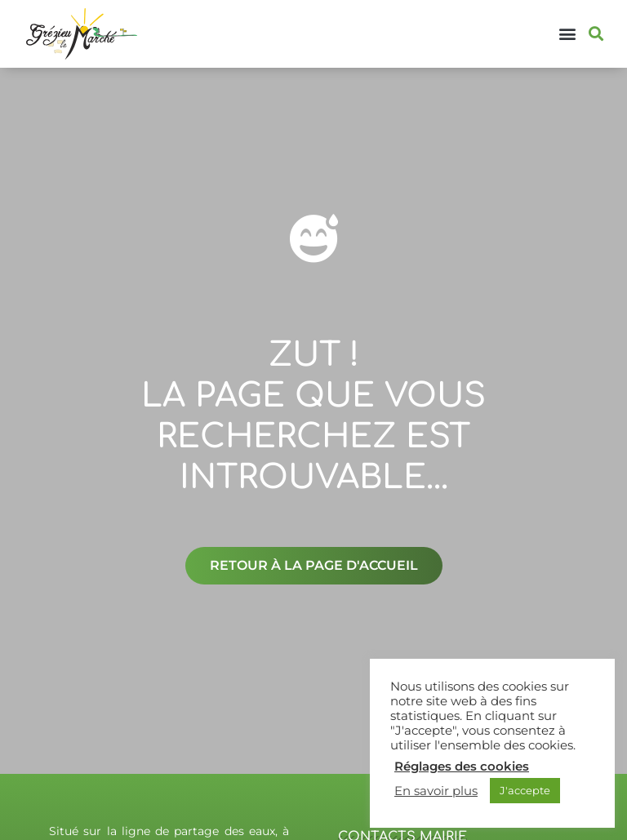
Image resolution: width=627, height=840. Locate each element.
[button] (568, 34)
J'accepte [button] (525, 790)
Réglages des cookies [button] (462, 767)
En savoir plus (436, 791)
